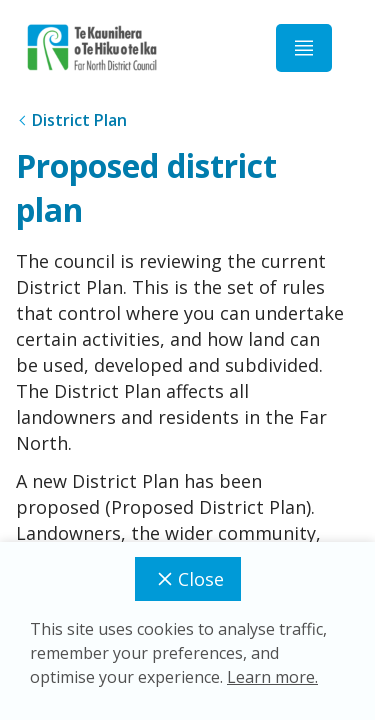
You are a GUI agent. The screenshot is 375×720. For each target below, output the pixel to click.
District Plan (79, 120)
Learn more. (272, 677)
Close (188, 579)
